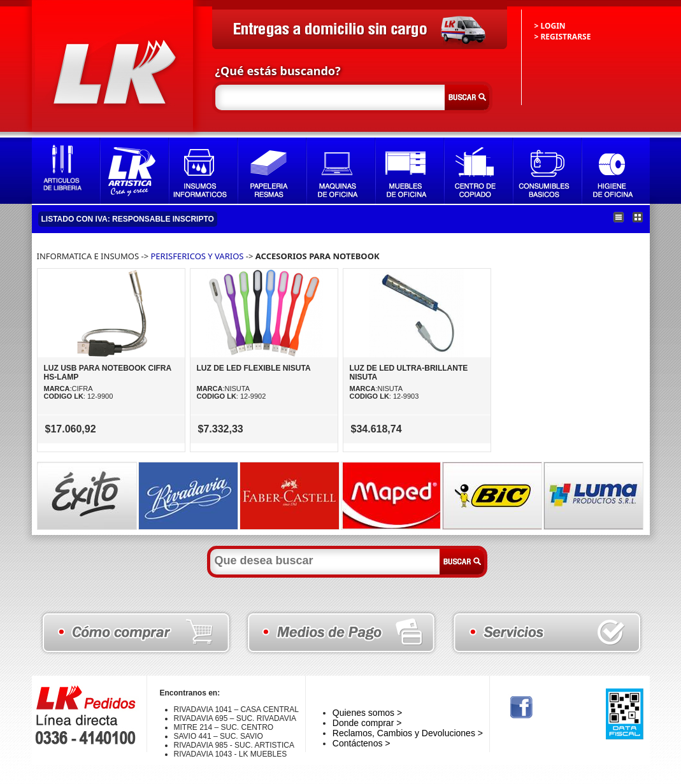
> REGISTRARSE (563, 37)
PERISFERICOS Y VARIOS (197, 256)
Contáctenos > (362, 743)
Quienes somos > (367, 713)
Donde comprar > (367, 723)
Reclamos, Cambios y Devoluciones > (408, 733)
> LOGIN (550, 26)
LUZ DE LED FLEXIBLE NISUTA (254, 368)
